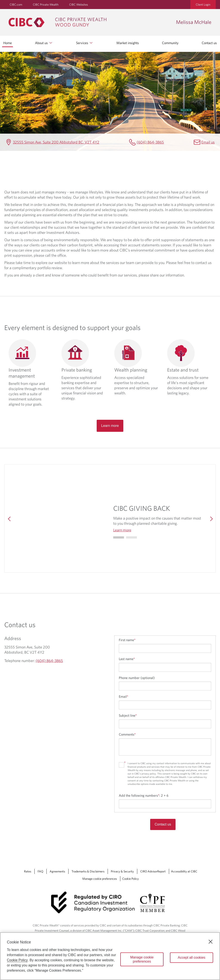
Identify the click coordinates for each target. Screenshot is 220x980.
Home (8, 43)
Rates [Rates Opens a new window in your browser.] (28, 871)
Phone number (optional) (137, 678)
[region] (110, 956)
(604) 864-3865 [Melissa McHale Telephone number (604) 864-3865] (150, 142)
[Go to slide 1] (131, 537)
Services (85, 43)
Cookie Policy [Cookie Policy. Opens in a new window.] (17, 960)
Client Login (203, 5)
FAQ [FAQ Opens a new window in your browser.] (40, 871)
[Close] (211, 942)
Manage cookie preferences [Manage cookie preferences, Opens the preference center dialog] (142, 959)
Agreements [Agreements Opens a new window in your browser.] (57, 871)
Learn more (110, 426)
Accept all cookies (191, 958)
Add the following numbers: (144, 795)
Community (170, 43)
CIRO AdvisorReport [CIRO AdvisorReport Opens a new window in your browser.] (153, 871)
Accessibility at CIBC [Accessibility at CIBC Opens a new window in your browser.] (184, 871)
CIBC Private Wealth (46, 5)
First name (127, 640)
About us (44, 43)
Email (123, 696)
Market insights (128, 43)
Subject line (128, 715)
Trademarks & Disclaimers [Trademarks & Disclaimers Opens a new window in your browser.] (88, 871)
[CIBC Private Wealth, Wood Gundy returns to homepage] (90, 22)
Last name (127, 659)
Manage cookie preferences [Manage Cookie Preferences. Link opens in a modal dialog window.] (100, 879)
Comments (127, 734)
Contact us (209, 43)
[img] (61, 519)
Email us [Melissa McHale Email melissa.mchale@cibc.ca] (208, 142)
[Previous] (10, 519)
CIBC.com (16, 5)
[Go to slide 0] (119, 537)
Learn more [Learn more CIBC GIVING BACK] (122, 530)
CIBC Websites (79, 5)
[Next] (210, 519)
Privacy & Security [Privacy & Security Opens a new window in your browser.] (122, 871)
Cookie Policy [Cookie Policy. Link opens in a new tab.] (131, 879)
